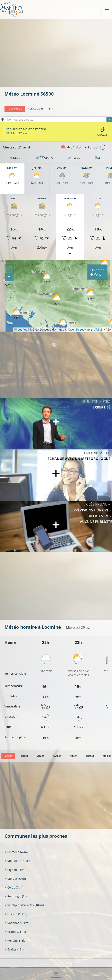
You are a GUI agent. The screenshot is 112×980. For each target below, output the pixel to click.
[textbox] (59, 120)
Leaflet (20, 329)
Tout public (15, 109)
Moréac (15, 879)
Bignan (15, 870)
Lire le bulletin (16, 133)
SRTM (98, 329)
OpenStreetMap (79, 329)
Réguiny (16, 941)
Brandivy (17, 932)
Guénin (16, 914)
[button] (57, 300)
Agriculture (35, 109)
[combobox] (59, 119)
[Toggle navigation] (107, 10)
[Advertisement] (58, 52)
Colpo (14, 887)
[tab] (8, 756)
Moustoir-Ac (18, 861)
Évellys (15, 949)
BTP (51, 109)
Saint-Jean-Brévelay (24, 905)
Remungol (17, 896)
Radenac (17, 923)
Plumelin (16, 852)
